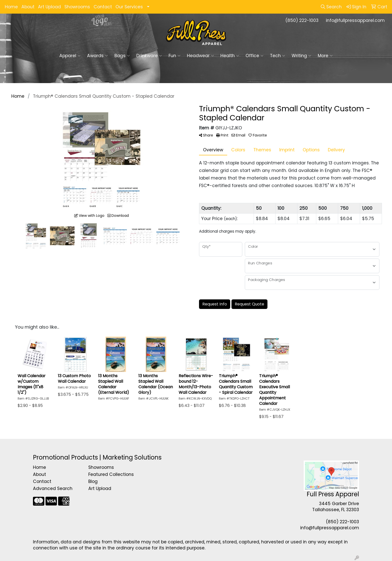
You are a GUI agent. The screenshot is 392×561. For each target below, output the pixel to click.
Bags (122, 56)
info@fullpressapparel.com (355, 20)
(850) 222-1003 (302, 20)
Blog (93, 481)
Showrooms (77, 7)
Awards (97, 56)
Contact (103, 7)
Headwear (200, 56)
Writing (301, 56)
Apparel (70, 56)
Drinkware (149, 56)
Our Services (129, 7)
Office (254, 56)
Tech (278, 56)
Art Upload (49, 7)
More (325, 56)
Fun (174, 56)
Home (11, 7)
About (28, 7)
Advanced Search (53, 488)
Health (230, 56)
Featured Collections (111, 474)
